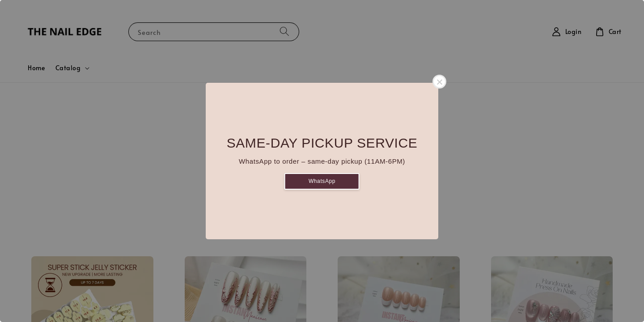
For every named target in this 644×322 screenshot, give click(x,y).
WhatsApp (322, 181)
